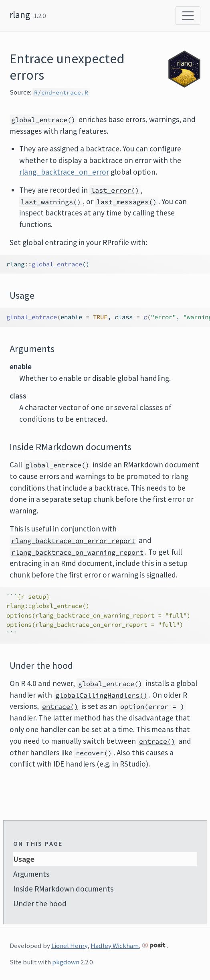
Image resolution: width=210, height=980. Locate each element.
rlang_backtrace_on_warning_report (77, 552)
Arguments (31, 874)
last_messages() (127, 202)
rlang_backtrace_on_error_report (73, 541)
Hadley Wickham (115, 946)
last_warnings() (51, 202)
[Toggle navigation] (188, 16)
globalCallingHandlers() (101, 695)
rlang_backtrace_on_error (64, 172)
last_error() (115, 190)
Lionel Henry (69, 946)
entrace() (60, 706)
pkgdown (66, 962)
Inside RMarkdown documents (63, 889)
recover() (94, 753)
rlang (20, 15)
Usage (24, 859)
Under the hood (40, 904)
